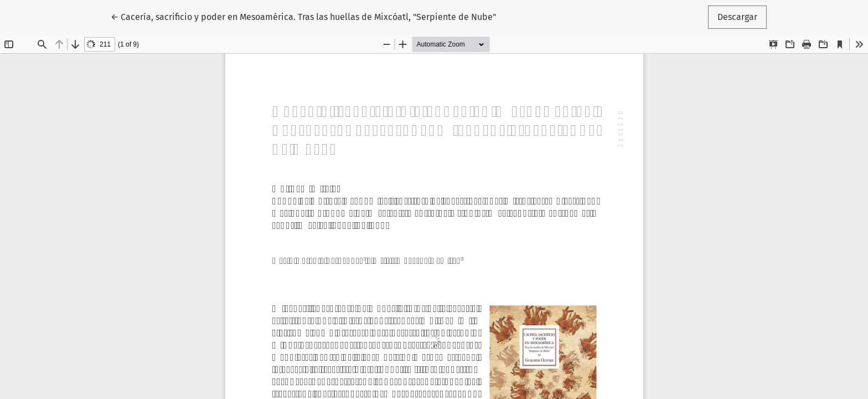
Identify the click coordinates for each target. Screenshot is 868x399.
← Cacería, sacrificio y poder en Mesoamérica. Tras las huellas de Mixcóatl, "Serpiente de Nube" (303, 16)
